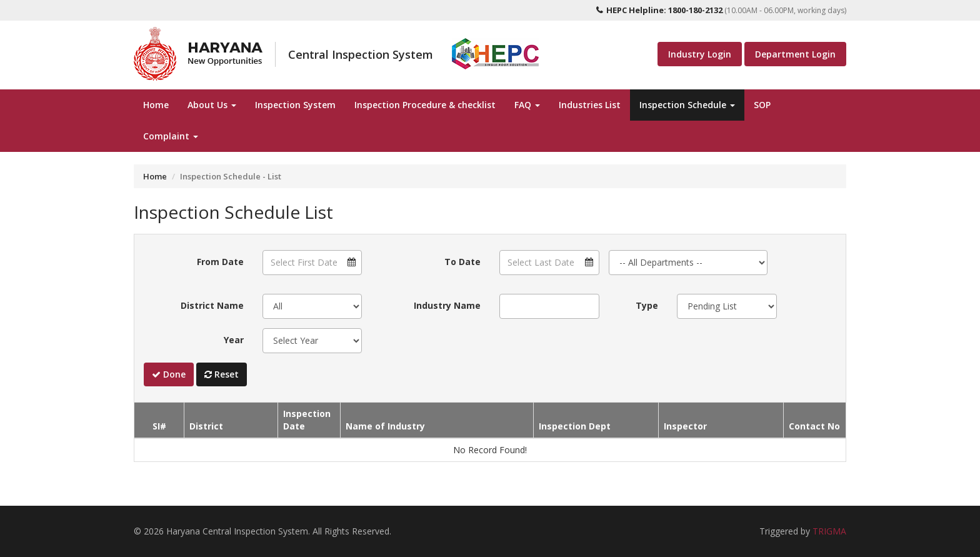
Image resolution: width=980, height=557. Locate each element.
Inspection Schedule (687, 105)
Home (156, 105)
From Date (220, 262)
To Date (462, 262)
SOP (762, 105)
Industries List (590, 105)
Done (169, 374)
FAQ (527, 105)
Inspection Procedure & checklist (425, 105)
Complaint (171, 136)
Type (647, 305)
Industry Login (700, 54)
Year (234, 340)
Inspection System (295, 105)
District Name (212, 305)
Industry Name (447, 305)
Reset (222, 374)
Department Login (795, 54)
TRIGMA (829, 531)
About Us (212, 105)
